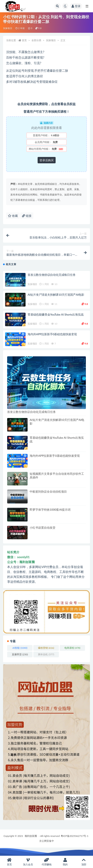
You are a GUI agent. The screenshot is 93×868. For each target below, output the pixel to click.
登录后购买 (47, 160)
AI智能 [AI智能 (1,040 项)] (20, 648)
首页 (24, 40)
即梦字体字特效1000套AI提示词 (50, 510)
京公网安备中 (47, 841)
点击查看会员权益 (63, 104)
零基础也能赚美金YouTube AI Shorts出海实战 (55, 314)
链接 (27, 216)
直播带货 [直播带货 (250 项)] (20, 654)
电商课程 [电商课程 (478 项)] (72, 648)
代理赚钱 (46, 862)
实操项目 (8, 28)
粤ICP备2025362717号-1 (75, 836)
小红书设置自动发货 (43, 528)
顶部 (84, 862)
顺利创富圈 (31, 836)
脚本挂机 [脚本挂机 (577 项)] (46, 654)
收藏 (13, 216)
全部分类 (36, 40)
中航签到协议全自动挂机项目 (48, 491)
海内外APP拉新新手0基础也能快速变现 (52, 334)
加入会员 (28, 862)
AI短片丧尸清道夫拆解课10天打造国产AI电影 (56, 295)
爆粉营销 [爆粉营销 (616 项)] (46, 648)
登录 (76, 6)
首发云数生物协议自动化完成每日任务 (52, 275)
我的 (65, 862)
